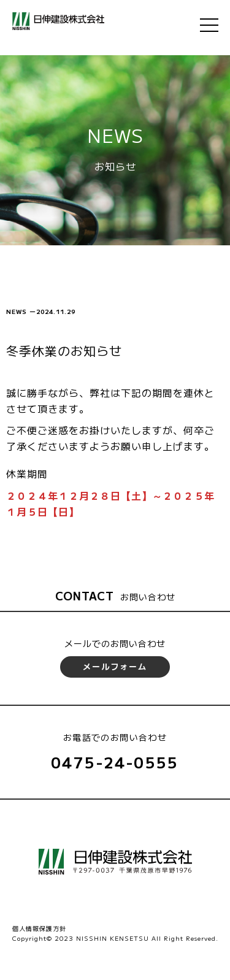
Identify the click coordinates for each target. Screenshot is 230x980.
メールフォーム (115, 666)
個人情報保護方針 (39, 928)
